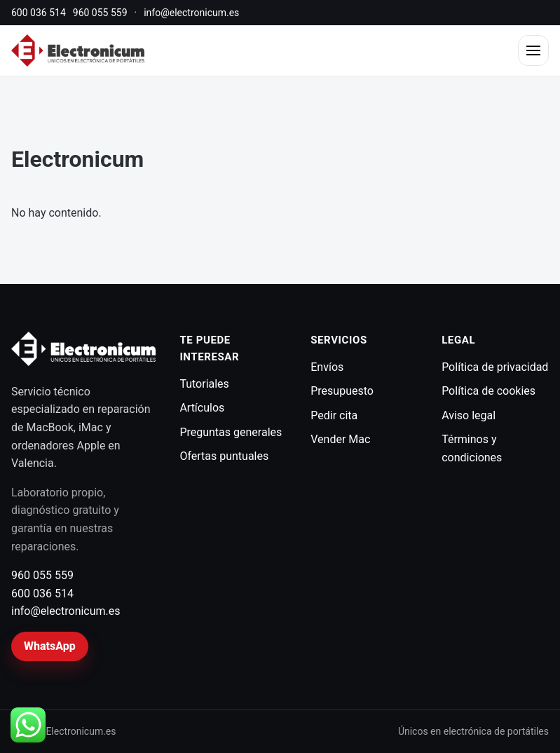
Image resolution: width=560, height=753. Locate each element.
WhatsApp (50, 646)
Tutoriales (204, 384)
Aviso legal (469, 415)
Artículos (202, 408)
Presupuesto (342, 391)
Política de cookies (489, 391)
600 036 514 (39, 13)
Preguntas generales (231, 432)
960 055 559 (100, 13)
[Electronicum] (78, 50)
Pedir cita (334, 415)
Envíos (327, 367)
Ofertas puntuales (224, 456)
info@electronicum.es (191, 13)
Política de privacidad (495, 367)
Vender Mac (340, 439)
